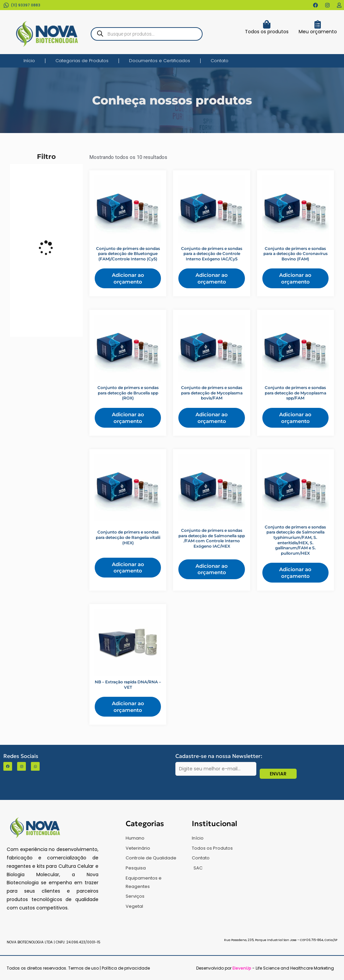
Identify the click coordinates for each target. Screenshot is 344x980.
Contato (220, 61)
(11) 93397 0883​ (26, 5)
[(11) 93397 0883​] (6, 5)
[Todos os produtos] (267, 24)
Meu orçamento (318, 32)
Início (29, 61)
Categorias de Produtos (82, 61)
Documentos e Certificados (160, 61)
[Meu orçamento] (318, 24)
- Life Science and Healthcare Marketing (283, 968)
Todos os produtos (267, 32)
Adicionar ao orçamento (128, 278)
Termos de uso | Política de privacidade (109, 968)
